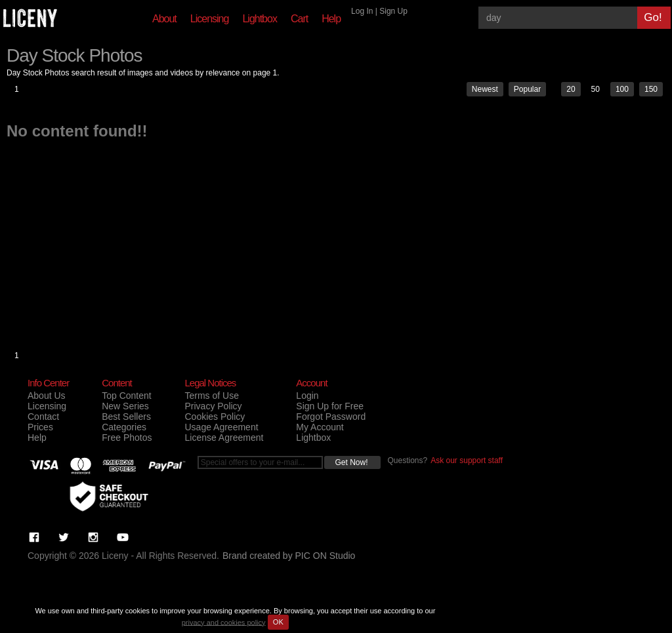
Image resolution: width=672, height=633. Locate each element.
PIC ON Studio (325, 556)
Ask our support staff (467, 460)
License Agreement (224, 438)
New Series (125, 406)
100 (622, 89)
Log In (362, 11)
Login (307, 396)
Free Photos (127, 438)
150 (651, 89)
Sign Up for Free (330, 406)
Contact (43, 417)
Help (331, 19)
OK (278, 622)
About (164, 19)
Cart (299, 19)
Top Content (127, 396)
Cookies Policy (215, 417)
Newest (485, 89)
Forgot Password (331, 417)
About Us (47, 396)
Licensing (210, 19)
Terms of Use (211, 396)
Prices (40, 427)
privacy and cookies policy (224, 622)
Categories (124, 427)
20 (571, 89)
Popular (527, 89)
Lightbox (260, 19)
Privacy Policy (213, 406)
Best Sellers (126, 417)
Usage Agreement (221, 427)
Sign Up (393, 11)
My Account (320, 427)
